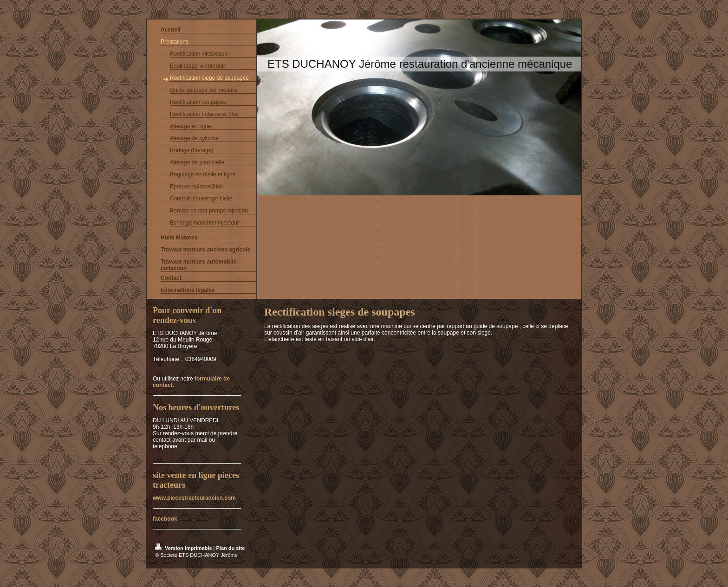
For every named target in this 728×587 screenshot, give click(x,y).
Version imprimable (184, 548)
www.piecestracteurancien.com (194, 498)
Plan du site (231, 548)
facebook (165, 519)
